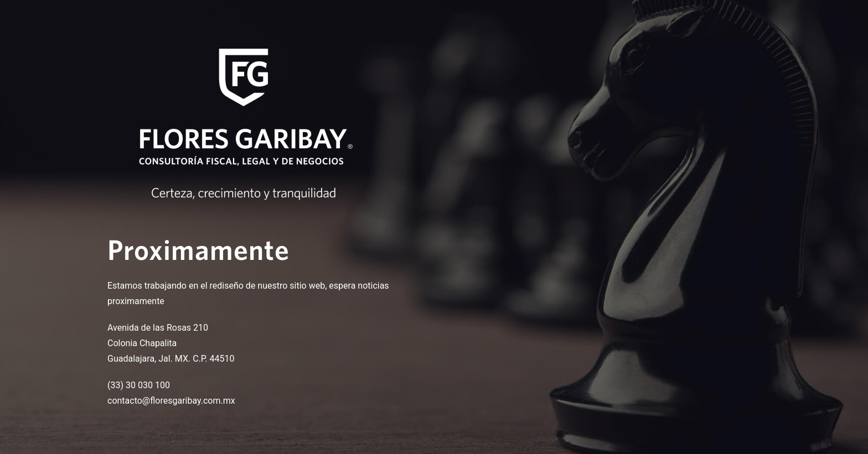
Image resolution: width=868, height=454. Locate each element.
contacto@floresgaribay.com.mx (171, 401)
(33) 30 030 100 (139, 385)
